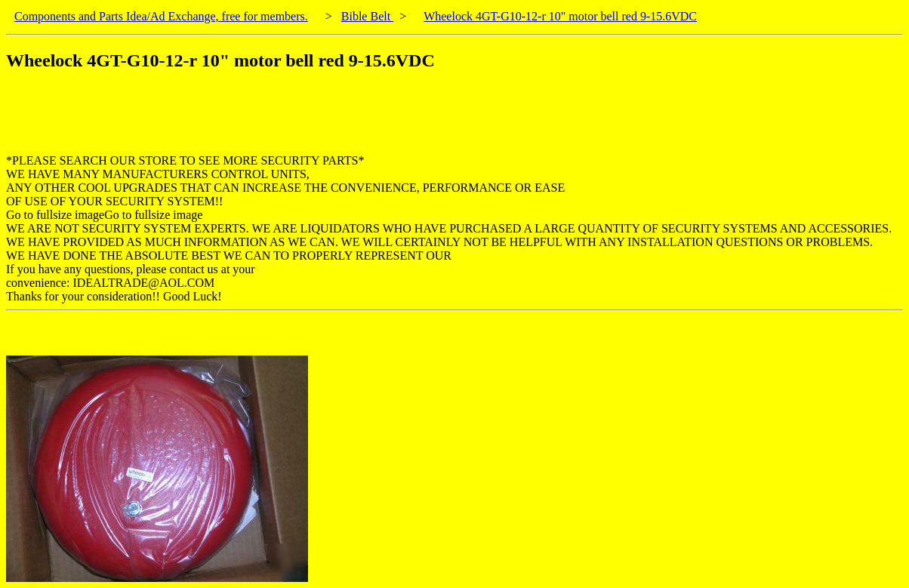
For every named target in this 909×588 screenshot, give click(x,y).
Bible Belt (367, 16)
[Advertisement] (281, 120)
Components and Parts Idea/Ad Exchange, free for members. (161, 16)
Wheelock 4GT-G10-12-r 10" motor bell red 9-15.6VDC (560, 16)
